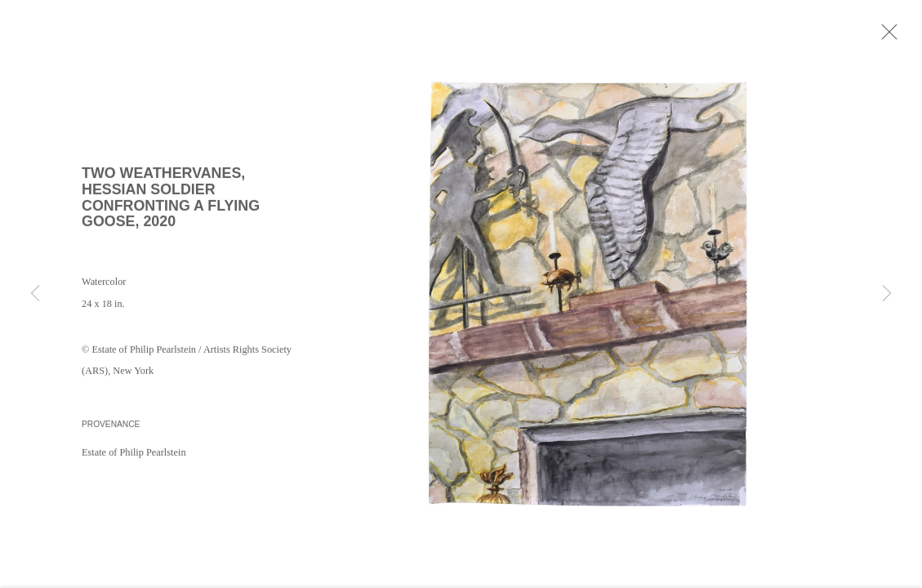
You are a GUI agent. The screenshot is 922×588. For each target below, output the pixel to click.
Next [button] (887, 294)
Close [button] (889, 37)
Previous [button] (35, 294)
